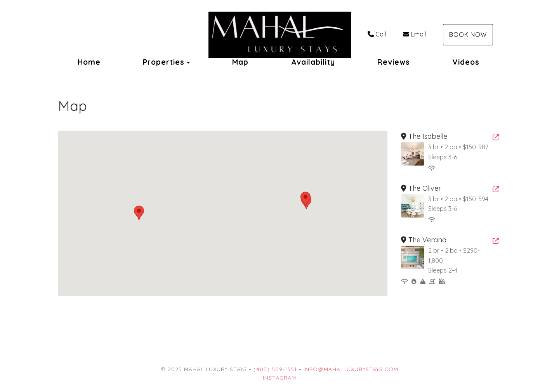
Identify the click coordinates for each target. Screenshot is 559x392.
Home (89, 62)
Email (414, 34)
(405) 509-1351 (275, 369)
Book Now (468, 35)
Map (240, 62)
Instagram (279, 378)
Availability (313, 62)
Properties (164, 62)
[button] (306, 199)
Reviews (394, 62)
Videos (466, 62)
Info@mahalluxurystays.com (351, 369)
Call (377, 34)
